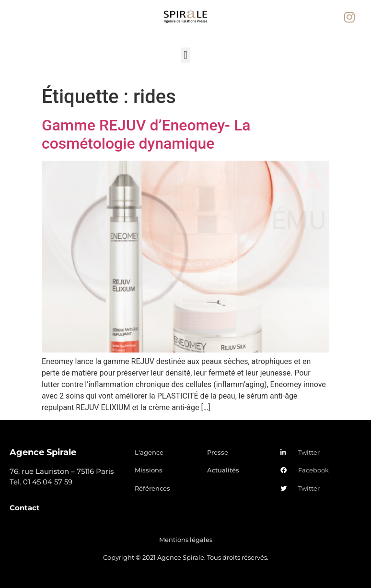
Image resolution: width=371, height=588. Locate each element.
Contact (25, 508)
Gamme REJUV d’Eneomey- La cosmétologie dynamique (146, 134)
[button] (185, 55)
